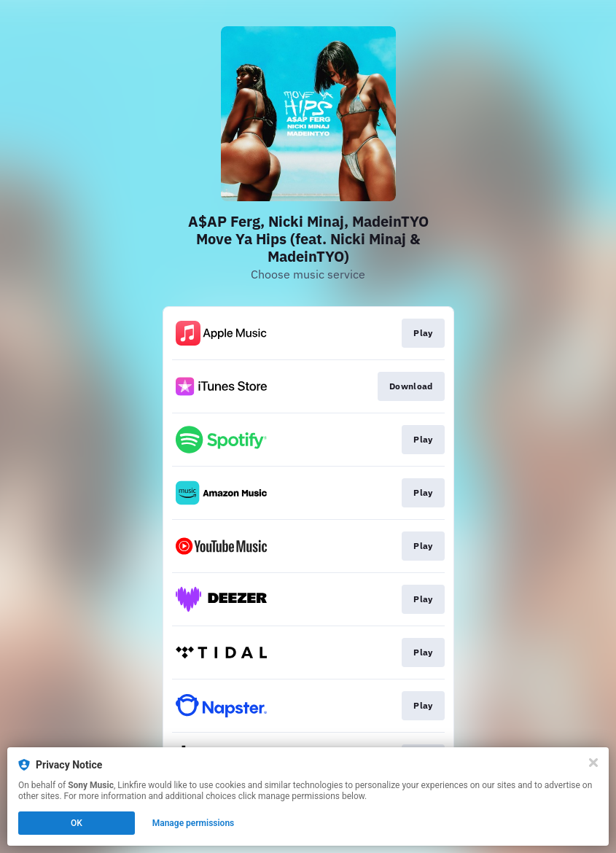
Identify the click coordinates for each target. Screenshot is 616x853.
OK (77, 823)
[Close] (593, 763)
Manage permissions (194, 823)
